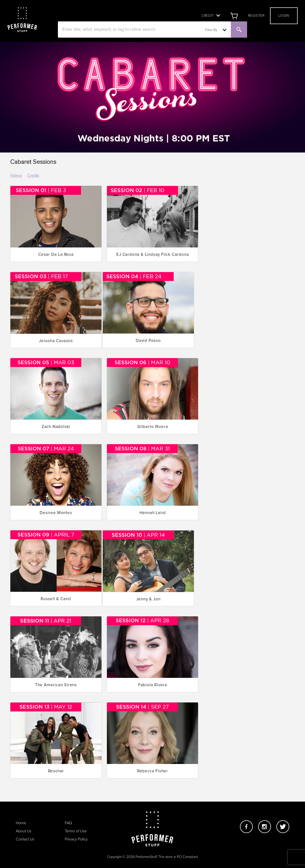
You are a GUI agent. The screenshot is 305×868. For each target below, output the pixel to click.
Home (21, 823)
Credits (33, 176)
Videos (16, 176)
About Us (24, 831)
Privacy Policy (76, 839)
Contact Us (25, 839)
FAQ (68, 823)
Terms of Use (76, 831)
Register (256, 16)
